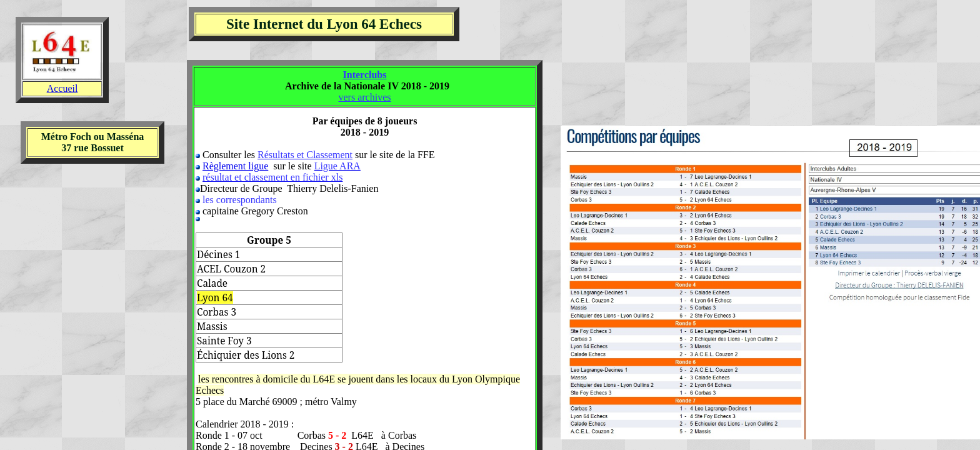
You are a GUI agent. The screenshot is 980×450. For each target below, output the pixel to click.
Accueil (62, 88)
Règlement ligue (235, 166)
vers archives (365, 97)
